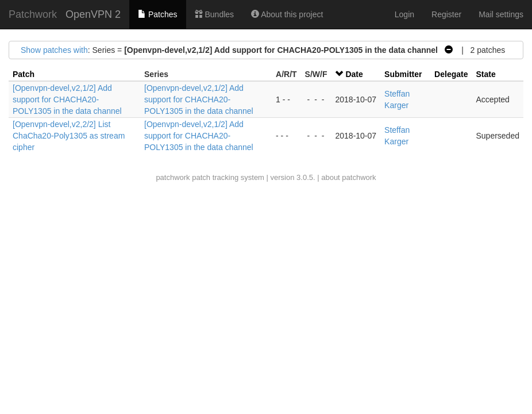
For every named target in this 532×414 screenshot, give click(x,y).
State (485, 74)
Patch (24, 74)
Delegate (451, 74)
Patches (157, 14)
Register (446, 14)
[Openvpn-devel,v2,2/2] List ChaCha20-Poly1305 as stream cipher (69, 136)
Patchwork (33, 14)
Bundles (214, 14)
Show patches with (54, 50)
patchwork (173, 177)
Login (404, 14)
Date (354, 74)
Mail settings (501, 14)
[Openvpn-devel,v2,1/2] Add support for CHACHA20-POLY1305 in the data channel (67, 99)
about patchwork (348, 177)
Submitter (403, 74)
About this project (287, 14)
